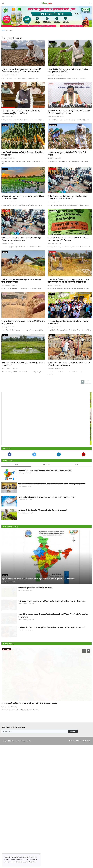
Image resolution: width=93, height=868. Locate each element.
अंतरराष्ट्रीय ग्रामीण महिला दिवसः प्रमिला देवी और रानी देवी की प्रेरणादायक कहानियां (27, 782)
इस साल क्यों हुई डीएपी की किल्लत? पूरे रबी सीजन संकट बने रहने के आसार (69, 321)
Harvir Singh (51, 75)
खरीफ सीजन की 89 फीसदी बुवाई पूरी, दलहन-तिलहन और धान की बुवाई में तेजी (22, 371)
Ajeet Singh (4, 158)
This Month (46, 488)
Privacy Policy (86, 819)
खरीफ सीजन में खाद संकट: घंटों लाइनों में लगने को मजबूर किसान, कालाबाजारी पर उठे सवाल (68, 197)
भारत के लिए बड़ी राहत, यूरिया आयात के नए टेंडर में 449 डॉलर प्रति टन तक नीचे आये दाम (47, 529)
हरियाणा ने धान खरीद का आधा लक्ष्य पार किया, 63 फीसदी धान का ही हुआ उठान (23, 321)
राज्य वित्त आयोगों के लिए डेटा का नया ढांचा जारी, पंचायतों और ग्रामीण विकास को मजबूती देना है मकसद (52, 512)
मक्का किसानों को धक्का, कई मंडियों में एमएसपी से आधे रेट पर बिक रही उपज (22, 153)
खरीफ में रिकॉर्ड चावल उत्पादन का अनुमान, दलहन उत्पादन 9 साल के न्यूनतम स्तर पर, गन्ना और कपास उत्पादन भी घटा (69, 279)
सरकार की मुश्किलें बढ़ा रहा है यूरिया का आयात (35, 648)
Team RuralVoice (6, 75)
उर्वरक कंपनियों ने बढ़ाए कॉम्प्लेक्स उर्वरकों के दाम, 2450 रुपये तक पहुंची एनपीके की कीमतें (68, 70)
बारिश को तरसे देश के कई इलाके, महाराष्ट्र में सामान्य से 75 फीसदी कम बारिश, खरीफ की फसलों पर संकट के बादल (23, 70)
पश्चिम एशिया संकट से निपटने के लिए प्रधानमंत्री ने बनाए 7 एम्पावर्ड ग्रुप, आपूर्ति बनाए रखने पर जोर (22, 112)
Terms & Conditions (74, 819)
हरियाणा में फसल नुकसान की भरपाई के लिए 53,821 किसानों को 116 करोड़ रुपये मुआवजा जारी (70, 112)
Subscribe (73, 810)
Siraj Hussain (22, 650)
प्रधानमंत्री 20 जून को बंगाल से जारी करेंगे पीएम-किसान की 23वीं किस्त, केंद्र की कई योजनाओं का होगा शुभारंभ (53, 685)
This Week (17, 488)
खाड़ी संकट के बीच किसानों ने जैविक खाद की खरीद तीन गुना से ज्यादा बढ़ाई (43, 547)
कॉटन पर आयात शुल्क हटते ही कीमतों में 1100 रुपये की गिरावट (68, 152)
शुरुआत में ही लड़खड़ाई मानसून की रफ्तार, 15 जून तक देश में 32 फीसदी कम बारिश (45, 494)
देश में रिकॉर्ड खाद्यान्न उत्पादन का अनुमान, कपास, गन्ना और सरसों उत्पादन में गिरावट (21, 279)
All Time (76, 488)
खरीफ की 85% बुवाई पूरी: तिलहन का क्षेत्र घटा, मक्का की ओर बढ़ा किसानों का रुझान (22, 197)
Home (3, 30)
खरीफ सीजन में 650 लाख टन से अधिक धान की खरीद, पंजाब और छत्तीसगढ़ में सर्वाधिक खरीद (68, 371)
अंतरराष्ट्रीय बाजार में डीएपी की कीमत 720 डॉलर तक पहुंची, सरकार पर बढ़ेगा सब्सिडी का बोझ (70, 238)
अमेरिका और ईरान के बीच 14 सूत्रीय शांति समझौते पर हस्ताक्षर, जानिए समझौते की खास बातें (52, 702)
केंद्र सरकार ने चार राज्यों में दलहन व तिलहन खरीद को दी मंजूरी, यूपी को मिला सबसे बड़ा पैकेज (52, 666)
